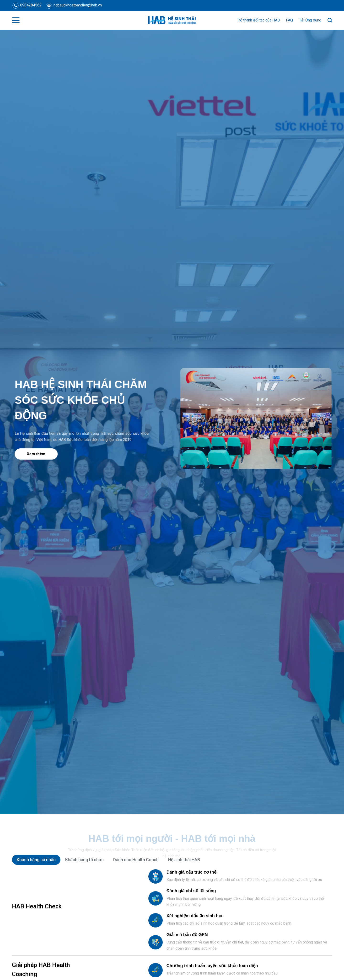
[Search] (330, 20)
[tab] (36, 860)
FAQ (289, 20)
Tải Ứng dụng (310, 20)
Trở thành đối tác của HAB (258, 20)
